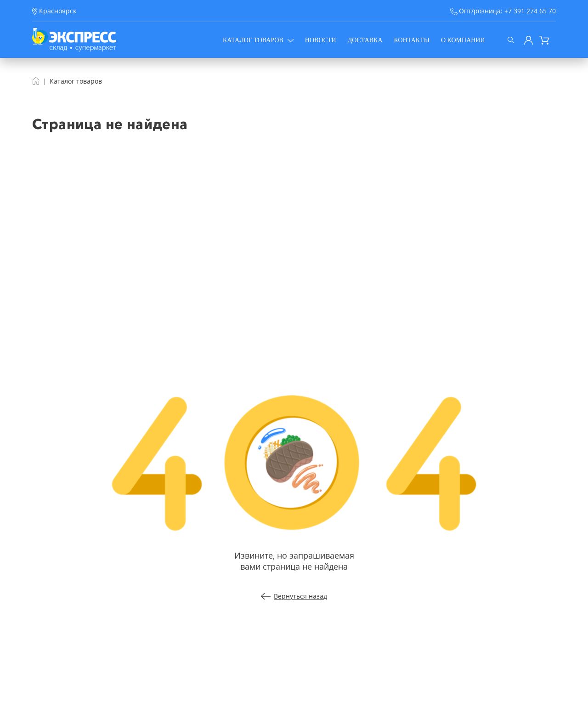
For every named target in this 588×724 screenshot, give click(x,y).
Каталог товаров (258, 40)
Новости (321, 40)
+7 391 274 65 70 (530, 11)
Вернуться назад (294, 596)
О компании (463, 40)
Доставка (365, 40)
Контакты (412, 40)
